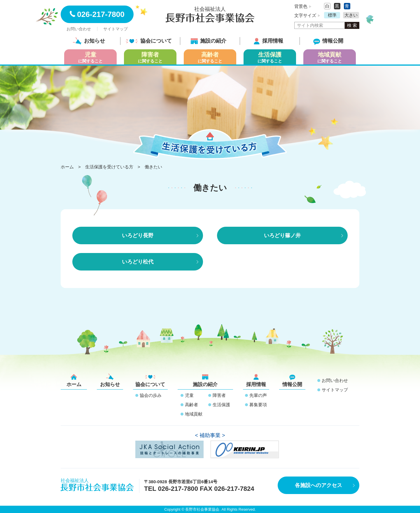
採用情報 (268, 41)
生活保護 (221, 405)
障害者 (219, 395)
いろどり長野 (138, 235)
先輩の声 (258, 395)
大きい (351, 15)
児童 (189, 395)
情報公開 (328, 41)
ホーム (74, 380)
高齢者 (191, 405)
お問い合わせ (79, 29)
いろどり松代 (138, 262)
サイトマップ (116, 29)
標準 (332, 15)
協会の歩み (151, 395)
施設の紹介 (209, 41)
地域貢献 (194, 414)
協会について (149, 41)
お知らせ (89, 41)
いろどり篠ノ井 (282, 235)
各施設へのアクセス (318, 485)
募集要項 (258, 405)
